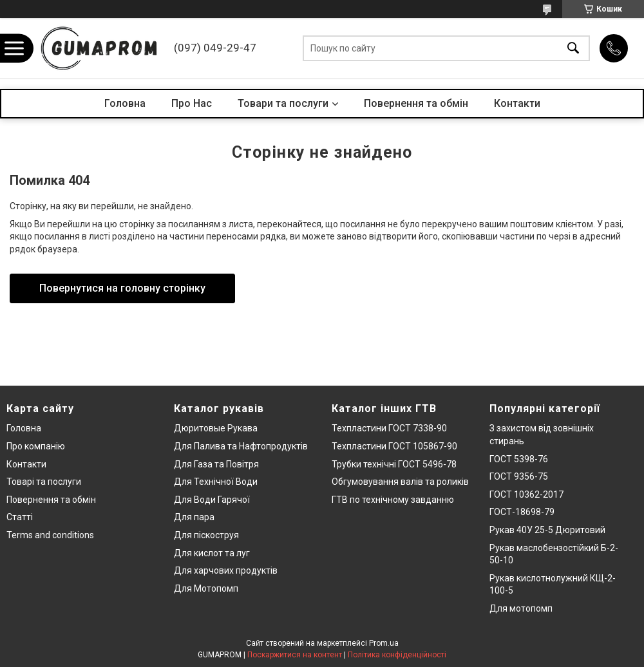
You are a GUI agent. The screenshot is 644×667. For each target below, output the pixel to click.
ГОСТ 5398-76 (519, 459)
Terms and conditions (50, 535)
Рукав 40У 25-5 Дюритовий (547, 530)
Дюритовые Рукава (216, 428)
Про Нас (192, 103)
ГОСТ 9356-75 (519, 476)
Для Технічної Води (216, 482)
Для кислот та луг (212, 553)
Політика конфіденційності (397, 655)
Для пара (194, 517)
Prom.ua (384, 643)
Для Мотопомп (206, 588)
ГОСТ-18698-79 (522, 512)
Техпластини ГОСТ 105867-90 (394, 446)
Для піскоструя (206, 535)
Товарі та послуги (44, 482)
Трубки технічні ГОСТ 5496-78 (394, 464)
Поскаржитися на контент (295, 655)
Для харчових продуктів (226, 570)
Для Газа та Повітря (216, 464)
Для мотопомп (521, 608)
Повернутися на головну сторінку (122, 288)
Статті (20, 517)
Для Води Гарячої (212, 500)
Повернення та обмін (416, 103)
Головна (125, 103)
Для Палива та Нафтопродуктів (241, 446)
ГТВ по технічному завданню (393, 500)
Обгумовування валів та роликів (400, 482)
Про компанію (36, 446)
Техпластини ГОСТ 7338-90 (389, 428)
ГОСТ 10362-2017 (526, 494)
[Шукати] (573, 49)
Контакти (517, 103)
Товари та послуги (283, 103)
